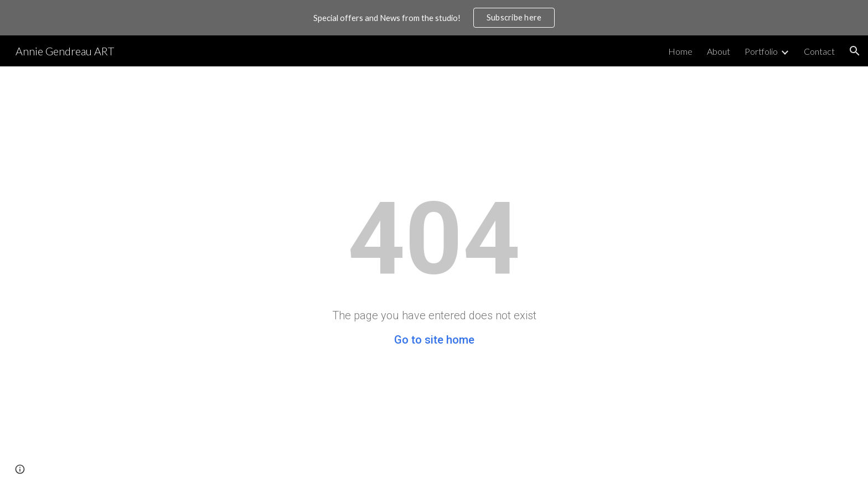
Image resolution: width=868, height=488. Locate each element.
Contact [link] (819, 51)
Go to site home (434, 340)
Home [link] (680, 51)
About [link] (719, 51)
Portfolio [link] (761, 51)
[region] (434, 18)
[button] (855, 51)
